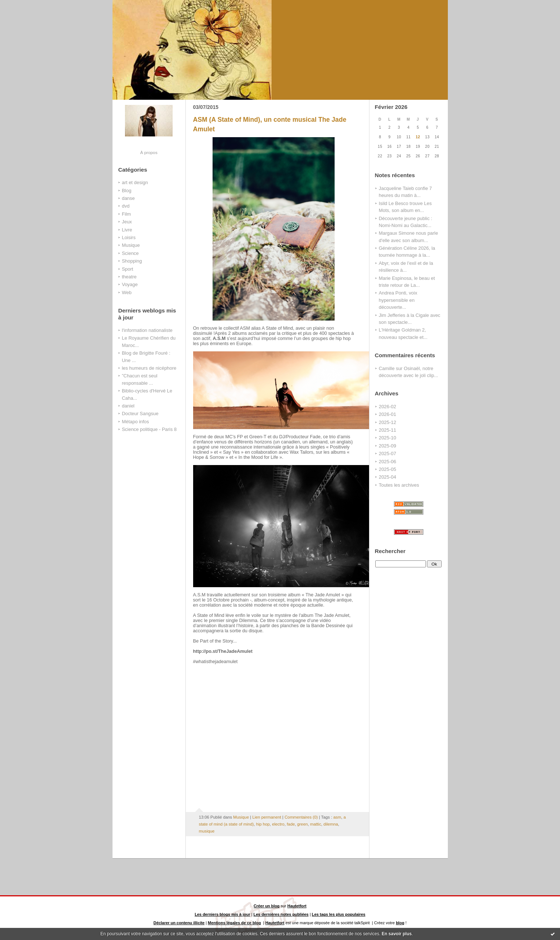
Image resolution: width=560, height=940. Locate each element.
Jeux (127, 222)
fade (291, 824)
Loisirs (129, 237)
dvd (126, 206)
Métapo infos (136, 422)
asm (337, 817)
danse (128, 198)
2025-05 (388, 469)
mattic (316, 824)
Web (127, 292)
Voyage (130, 284)
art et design (135, 182)
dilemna (331, 824)
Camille (387, 368)
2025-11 (388, 430)
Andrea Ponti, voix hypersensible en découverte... (398, 300)
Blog (127, 191)
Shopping (132, 261)
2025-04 (388, 477)
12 (418, 137)
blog (400, 923)
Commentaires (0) (301, 817)
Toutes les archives (399, 485)
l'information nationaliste (147, 330)
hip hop (263, 824)
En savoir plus (397, 934)
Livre (127, 230)
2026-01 (388, 414)
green (303, 824)
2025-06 (388, 462)
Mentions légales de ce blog (234, 923)
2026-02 (388, 407)
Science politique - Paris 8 (149, 429)
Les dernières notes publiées (281, 914)
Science (130, 253)
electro (278, 824)
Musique (131, 245)
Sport (128, 269)
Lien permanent (267, 817)
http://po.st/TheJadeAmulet (223, 651)
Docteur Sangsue (140, 414)
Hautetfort (297, 906)
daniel (128, 406)
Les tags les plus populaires (339, 914)
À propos (149, 152)
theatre (129, 277)
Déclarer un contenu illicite (179, 923)
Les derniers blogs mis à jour (222, 914)
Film (126, 214)
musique (207, 831)
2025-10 (388, 438)
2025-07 (388, 453)
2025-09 (388, 446)
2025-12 (388, 422)
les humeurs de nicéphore (149, 368)
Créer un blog (267, 906)
